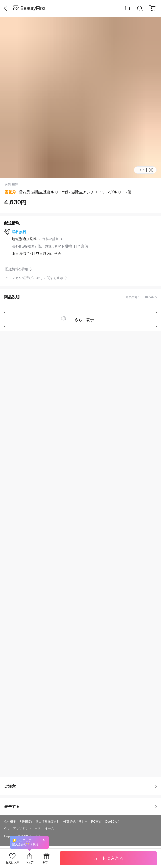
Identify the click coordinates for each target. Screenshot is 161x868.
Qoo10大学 (113, 821)
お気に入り (12, 862)
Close (44, 840)
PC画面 (96, 821)
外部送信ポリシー (75, 821)
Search (140, 9)
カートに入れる (108, 858)
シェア (29, 862)
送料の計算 (51, 239)
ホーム (49, 828)
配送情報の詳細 (17, 269)
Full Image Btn (151, 170)
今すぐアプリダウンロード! (23, 828)
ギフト (47, 862)
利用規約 (26, 821)
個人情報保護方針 (48, 821)
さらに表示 (84, 320)
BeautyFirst (33, 8)
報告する (80, 807)
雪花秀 (10, 192)
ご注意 (80, 786)
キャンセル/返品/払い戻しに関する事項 (34, 278)
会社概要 (10, 821)
